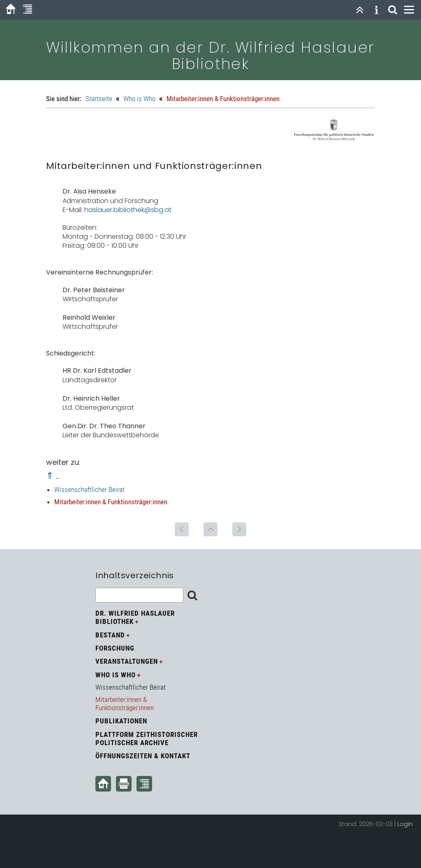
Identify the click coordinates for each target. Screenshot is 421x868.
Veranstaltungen (127, 661)
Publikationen (121, 721)
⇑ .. (53, 476)
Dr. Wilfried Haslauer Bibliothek (135, 617)
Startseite (99, 99)
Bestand (110, 635)
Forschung (115, 648)
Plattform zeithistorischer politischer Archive (147, 739)
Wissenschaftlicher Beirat (89, 489)
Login (405, 824)
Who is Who (139, 99)
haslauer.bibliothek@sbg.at (128, 210)
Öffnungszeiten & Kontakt (143, 756)
